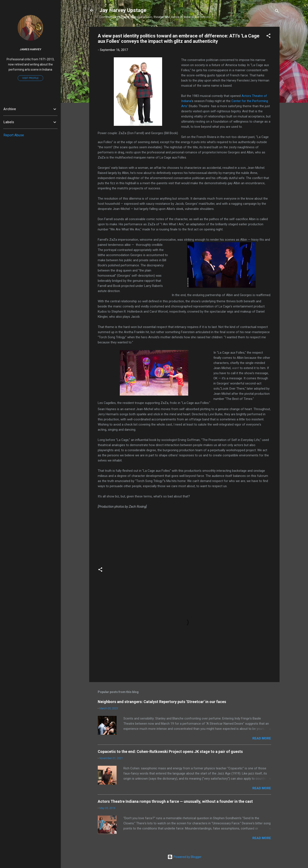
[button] (268, 36)
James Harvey (30, 49)
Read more (262, 738)
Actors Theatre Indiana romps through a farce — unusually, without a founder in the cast (175, 801)
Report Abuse (14, 135)
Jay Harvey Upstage (123, 10)
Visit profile (30, 78)
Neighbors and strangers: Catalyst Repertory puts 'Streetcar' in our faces (162, 702)
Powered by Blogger (184, 857)
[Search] (277, 12)
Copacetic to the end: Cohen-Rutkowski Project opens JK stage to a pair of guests (170, 752)
